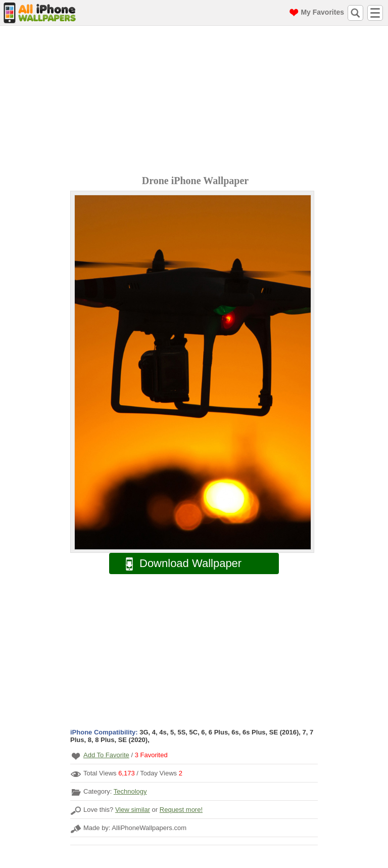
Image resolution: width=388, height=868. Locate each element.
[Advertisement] (197, 102)
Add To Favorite (106, 755)
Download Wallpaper (178, 564)
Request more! (181, 810)
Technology (130, 791)
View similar (133, 810)
